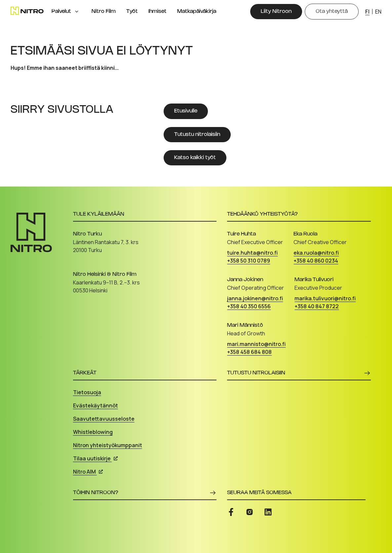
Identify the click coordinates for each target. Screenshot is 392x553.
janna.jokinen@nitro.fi (255, 298)
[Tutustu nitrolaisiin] (197, 135)
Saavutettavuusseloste (104, 419)
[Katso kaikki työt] (195, 158)
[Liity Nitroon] (276, 12)
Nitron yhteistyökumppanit (108, 445)
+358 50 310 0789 (249, 261)
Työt (132, 11)
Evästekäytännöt (96, 405)
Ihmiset (157, 11)
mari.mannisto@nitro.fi (256, 344)
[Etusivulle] (186, 111)
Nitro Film (104, 11)
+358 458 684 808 (249, 352)
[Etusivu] (27, 11)
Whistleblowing (93, 432)
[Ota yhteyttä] (332, 12)
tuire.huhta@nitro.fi (252, 253)
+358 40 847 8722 (317, 306)
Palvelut (61, 11)
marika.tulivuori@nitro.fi (325, 298)
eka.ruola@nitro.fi (316, 253)
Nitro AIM (88, 472)
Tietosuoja (87, 392)
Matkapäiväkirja (197, 11)
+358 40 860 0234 (316, 261)
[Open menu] (77, 12)
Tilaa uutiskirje (95, 458)
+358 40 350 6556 (249, 306)
